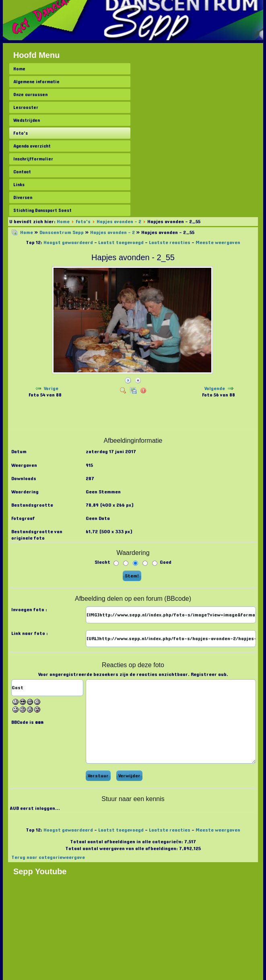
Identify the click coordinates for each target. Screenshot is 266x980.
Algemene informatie (36, 82)
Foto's (21, 133)
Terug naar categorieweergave (48, 857)
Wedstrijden (27, 120)
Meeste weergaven (218, 242)
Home (19, 69)
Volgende (215, 388)
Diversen (23, 197)
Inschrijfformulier (33, 159)
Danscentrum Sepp (62, 232)
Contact (22, 172)
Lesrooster (26, 107)
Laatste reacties (170, 242)
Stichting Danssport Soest (42, 210)
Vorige (51, 388)
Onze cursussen (30, 95)
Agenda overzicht (32, 146)
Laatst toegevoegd (121, 242)
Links (19, 185)
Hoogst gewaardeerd (68, 242)
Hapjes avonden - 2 (119, 222)
